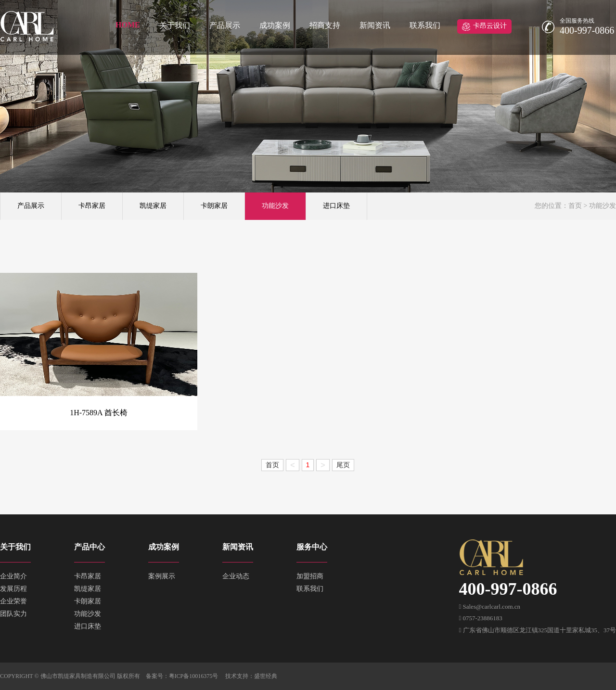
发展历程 (13, 589)
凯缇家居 (153, 206)
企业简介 (13, 576)
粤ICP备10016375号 (194, 676)
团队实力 (13, 614)
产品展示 (225, 25)
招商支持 (325, 25)
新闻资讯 (375, 25)
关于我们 (175, 25)
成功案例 (275, 25)
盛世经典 (266, 676)
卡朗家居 (214, 206)
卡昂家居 (92, 206)
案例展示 (162, 576)
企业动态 (236, 576)
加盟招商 (310, 576)
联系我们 (425, 25)
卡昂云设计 (490, 26)
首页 (575, 206)
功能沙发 (275, 206)
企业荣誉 (13, 601)
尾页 (343, 465)
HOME (128, 25)
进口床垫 (336, 206)
